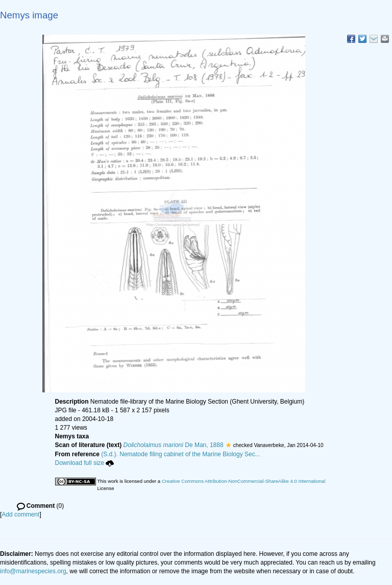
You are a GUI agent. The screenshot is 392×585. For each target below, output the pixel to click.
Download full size (85, 463)
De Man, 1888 (174, 445)
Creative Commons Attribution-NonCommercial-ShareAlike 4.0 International (243, 481)
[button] (228, 445)
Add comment (20, 514)
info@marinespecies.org (33, 571)
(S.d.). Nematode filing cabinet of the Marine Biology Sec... (181, 454)
